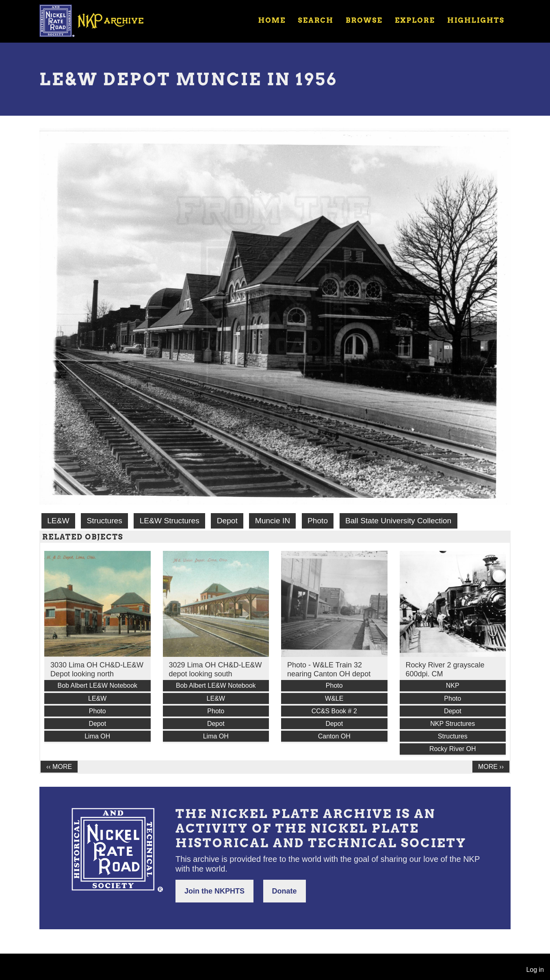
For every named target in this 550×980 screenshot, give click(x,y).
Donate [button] (285, 891)
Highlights (476, 20)
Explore (415, 20)
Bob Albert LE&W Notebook (97, 685)
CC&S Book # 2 (334, 711)
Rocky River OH (453, 749)
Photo (318, 521)
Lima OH (97, 736)
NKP (453, 685)
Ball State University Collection (398, 521)
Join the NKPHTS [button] (214, 891)
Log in (535, 970)
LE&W (58, 521)
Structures (104, 521)
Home (272, 20)
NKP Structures (453, 724)
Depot (227, 521)
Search (316, 20)
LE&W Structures (170, 521)
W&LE (334, 698)
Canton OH (334, 736)
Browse (364, 20)
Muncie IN (273, 521)
